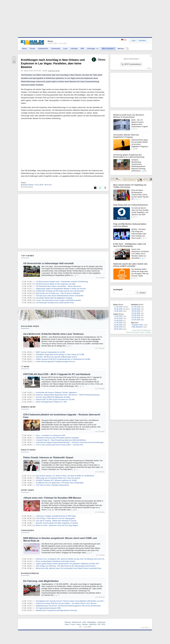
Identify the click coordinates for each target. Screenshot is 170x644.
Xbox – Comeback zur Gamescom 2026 (51, 435)
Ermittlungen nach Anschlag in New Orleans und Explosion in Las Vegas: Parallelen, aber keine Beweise (53, 63)
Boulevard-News (30, 326)
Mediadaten (92, 622)
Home (67, 624)
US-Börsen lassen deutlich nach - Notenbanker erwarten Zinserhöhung (62, 282)
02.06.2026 (136, 318)
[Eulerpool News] (27, 185)
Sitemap (68, 622)
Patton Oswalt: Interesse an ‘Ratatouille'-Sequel (48, 458)
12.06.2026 (118, 321)
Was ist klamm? (108, 48)
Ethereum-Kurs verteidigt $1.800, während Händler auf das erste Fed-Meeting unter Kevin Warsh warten (74, 559)
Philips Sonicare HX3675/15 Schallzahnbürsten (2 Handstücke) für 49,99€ (63, 359)
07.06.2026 (136, 307)
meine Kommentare (133, 332)
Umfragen (93, 48)
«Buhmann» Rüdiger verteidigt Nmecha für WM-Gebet (56, 516)
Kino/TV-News (28, 450)
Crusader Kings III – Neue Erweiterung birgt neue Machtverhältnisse (61, 440)
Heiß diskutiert (137, 327)
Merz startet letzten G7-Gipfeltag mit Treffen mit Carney (130, 186)
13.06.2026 (118, 318)
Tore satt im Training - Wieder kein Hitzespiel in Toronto (56, 521)
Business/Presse (30, 573)
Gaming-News (28, 407)
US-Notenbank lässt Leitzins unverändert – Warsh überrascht (58, 286)
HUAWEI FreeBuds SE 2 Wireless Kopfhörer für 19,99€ (56, 480)
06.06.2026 (136, 309)
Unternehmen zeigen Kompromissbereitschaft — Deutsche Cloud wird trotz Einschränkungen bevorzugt (74, 442)
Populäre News (138, 325)
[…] (74, 275)
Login (134, 40)
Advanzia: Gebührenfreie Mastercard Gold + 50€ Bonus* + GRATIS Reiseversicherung (68, 395)
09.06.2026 (118, 327)
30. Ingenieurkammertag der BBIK (48, 608)
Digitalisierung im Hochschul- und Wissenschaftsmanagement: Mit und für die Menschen (68, 606)
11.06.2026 (118, 323)
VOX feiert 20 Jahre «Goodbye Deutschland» (53, 485)
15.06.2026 (118, 311)
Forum (32, 48)
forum (149, 68)
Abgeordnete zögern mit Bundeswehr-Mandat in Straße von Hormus (61, 289)
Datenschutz (77, 622)
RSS (104, 624)
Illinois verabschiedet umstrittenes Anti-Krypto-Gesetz (56, 561)
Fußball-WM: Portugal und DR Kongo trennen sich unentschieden (60, 291)
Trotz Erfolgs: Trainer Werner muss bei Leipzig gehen (55, 518)
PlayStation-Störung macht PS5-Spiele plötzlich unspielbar (57, 438)
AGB (84, 622)
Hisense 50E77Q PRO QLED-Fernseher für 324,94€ (55, 400)
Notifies (148, 332)
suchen (141, 293)
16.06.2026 (118, 309)
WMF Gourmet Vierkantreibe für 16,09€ (50, 352)
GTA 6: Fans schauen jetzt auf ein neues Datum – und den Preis (60, 445)
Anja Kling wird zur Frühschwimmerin (131, 205)
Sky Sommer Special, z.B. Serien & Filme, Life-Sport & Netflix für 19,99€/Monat (65, 476)
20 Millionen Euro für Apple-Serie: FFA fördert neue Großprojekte (60, 483)
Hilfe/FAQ (93, 624)
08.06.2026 (118, 329)
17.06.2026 (118, 307)
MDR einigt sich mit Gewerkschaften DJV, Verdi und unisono (58, 478)
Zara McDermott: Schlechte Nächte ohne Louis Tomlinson (54, 334)
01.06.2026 (136, 320)
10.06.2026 (118, 325)
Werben (121, 48)
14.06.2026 (118, 316)
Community (56, 48)
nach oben (145, 627)
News (24, 48)
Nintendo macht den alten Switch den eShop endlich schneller (130, 265)
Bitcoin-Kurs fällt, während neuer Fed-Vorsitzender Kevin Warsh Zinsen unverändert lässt (69, 568)
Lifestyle (74, 48)
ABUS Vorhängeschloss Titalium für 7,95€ (51, 402)
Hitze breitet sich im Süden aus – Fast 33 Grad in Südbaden (58, 293)
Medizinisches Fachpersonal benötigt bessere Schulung (56, 610)
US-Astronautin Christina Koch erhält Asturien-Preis (55, 303)
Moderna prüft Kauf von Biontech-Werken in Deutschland (129, 116)
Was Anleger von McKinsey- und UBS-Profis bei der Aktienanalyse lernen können (66, 566)
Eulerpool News (54, 71)
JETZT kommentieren (131, 64)
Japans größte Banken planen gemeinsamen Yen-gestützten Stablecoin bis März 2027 (68, 564)
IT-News (25, 367)
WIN (82, 48)
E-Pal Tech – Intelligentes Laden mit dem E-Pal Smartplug (130, 245)
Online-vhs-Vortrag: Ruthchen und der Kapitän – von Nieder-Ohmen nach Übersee (66, 603)
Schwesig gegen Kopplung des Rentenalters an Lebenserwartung (129, 156)
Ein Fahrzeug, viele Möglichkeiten (41, 581)
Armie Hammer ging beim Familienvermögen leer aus (56, 362)
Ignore (143, 332)
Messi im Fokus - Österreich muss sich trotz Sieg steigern (57, 525)
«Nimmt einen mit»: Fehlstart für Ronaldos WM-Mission (52, 498)
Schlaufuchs (43, 48)
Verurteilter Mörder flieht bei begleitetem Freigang (54, 298)
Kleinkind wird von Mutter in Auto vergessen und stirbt (56, 284)
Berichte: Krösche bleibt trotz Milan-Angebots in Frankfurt (57, 523)
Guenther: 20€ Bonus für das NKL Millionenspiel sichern (56, 357)
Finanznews (27, 530)
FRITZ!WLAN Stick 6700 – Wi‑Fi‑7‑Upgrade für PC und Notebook (57, 374)
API (99, 624)
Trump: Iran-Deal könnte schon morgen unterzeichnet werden (58, 300)
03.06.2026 (136, 315)
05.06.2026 (136, 311)
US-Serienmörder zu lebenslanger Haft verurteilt (48, 263)
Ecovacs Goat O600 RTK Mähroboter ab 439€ (53, 397)
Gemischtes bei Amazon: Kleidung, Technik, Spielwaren (56, 393)
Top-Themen (27, 256)
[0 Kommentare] (27, 187)
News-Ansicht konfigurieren (142, 330)
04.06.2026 (136, 313)
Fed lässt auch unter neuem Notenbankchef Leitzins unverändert (60, 296)
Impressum (101, 622)
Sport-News (27, 490)
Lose (65, 48)
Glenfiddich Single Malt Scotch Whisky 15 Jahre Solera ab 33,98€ (60, 355)
